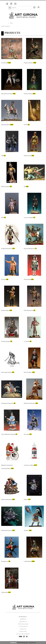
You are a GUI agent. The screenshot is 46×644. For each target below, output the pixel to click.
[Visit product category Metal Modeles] (12, 113)
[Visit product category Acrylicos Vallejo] (34, 454)
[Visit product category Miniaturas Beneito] (34, 392)
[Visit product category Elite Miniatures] (34, 299)
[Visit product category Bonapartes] (12, 550)
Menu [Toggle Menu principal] (10, 23)
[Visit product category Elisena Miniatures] (34, 237)
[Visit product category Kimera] (34, 488)
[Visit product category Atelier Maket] (12, 299)
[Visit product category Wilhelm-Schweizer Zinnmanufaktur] (12, 456)
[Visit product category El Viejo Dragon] (12, 330)
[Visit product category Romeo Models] (34, 82)
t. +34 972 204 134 (23, 626)
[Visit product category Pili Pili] (34, 113)
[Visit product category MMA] (12, 206)
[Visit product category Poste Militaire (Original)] (12, 423)
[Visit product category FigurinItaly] (12, 581)
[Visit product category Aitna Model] (34, 268)
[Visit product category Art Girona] (12, 51)
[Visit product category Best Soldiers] (34, 361)
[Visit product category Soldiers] (34, 519)
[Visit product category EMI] (34, 175)
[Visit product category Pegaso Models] (34, 51)
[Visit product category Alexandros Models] (12, 82)
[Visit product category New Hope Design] (12, 361)
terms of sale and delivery (23, 634)
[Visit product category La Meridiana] (34, 550)
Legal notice (23, 629)
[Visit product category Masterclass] (34, 144)
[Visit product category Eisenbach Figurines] (12, 392)
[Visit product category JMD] (12, 144)
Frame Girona (32, 643)
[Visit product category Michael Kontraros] (12, 519)
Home (3, 26)
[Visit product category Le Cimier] (34, 330)
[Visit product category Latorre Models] (34, 206)
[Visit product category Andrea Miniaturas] (12, 488)
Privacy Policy (23, 631)
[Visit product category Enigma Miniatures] (12, 237)
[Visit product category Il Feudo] (12, 268)
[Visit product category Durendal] (34, 423)
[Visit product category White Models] (12, 175)
